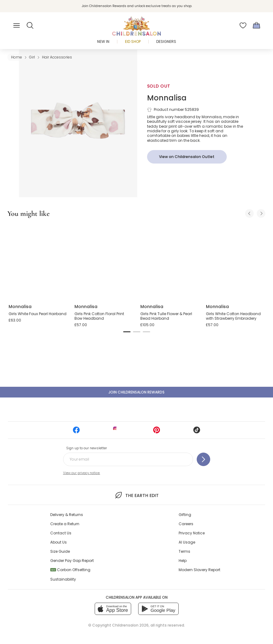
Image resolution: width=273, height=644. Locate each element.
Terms (184, 551)
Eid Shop (133, 41)
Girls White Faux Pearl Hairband (38, 314)
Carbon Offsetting (70, 570)
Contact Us (61, 533)
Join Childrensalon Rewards (136, 392)
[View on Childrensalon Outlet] (187, 157)
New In (103, 41)
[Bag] (256, 25)
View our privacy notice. (82, 473)
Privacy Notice (192, 533)
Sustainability (63, 579)
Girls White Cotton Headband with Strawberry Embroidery (233, 316)
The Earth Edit (136, 495)
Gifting (185, 515)
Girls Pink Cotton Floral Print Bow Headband (99, 316)
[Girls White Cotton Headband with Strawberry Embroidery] (235, 261)
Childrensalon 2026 (130, 625)
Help (183, 561)
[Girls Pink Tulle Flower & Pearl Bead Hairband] (170, 261)
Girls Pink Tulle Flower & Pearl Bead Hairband (166, 316)
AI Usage (187, 542)
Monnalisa (167, 98)
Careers (186, 524)
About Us (59, 542)
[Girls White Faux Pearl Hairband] (38, 261)
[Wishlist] (243, 25)
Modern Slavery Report (199, 570)
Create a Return (65, 524)
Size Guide (60, 551)
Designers (166, 41)
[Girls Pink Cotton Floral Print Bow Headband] (104, 261)
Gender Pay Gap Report (72, 561)
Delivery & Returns (67, 515)
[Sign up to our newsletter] (203, 459)
